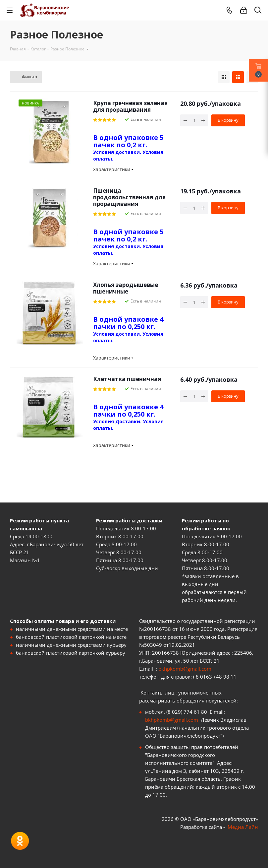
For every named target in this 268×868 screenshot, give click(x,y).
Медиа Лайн (243, 827)
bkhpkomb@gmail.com (185, 669)
